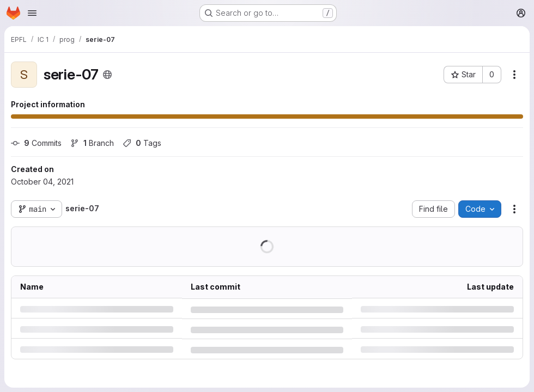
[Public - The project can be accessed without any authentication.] (107, 75)
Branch (92, 143)
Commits (36, 143)
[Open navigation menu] (32, 13)
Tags (142, 143)
